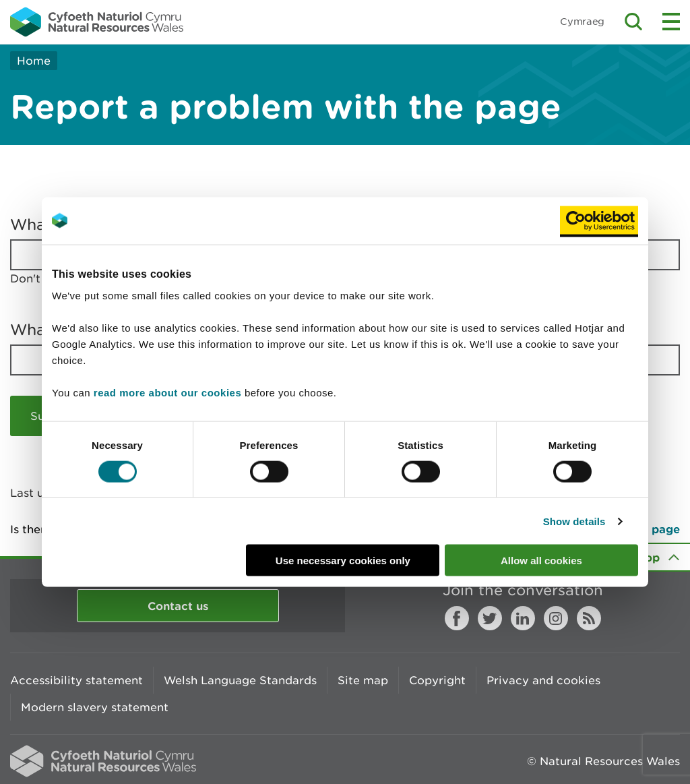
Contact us (178, 606)
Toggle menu (671, 22)
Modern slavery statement (95, 707)
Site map (363, 680)
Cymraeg (582, 21)
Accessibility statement (76, 680)
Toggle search (633, 22)
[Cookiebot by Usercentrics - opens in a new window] (599, 220)
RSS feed (589, 618)
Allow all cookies (541, 561)
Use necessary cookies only (343, 561)
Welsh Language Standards (240, 680)
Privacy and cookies (543, 680)
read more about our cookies (167, 393)
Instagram (556, 618)
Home (34, 61)
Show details (574, 521)
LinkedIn (523, 618)
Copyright (437, 680)
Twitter (490, 618)
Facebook (457, 618)
